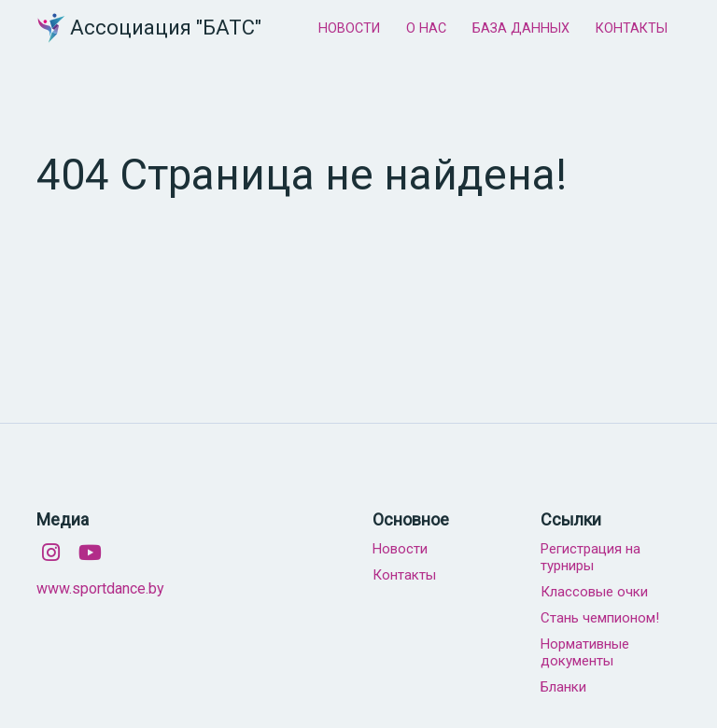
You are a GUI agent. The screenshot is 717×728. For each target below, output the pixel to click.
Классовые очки (594, 592)
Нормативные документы (585, 652)
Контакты (404, 575)
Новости (400, 549)
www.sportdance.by (100, 588)
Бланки (563, 687)
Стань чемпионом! (600, 618)
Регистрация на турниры (590, 557)
